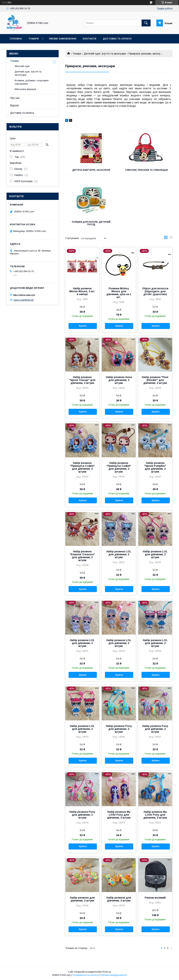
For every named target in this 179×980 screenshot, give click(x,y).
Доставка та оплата (117, 39)
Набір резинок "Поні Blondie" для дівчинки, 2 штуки (155, 380)
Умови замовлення (63, 39)
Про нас (15, 98)
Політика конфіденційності (113, 975)
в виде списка (171, 238)
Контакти (89, 39)
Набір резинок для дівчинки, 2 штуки (82, 899)
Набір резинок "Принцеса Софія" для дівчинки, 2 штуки (82, 467)
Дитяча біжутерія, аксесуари (91, 170)
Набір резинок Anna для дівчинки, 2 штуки (119, 380)
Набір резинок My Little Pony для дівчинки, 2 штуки (119, 815)
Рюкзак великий (155, 898)
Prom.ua (107, 972)
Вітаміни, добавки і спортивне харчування (32, 82)
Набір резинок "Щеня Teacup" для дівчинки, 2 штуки (82, 380)
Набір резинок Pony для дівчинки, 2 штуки (119, 729)
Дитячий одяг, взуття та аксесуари (105, 54)
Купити (83, 326)
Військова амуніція (25, 89)
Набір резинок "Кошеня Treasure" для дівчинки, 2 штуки (82, 556)
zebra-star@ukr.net (23, 300)
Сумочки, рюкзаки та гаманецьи (146, 170)
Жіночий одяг (22, 66)
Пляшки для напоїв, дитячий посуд (91, 223)
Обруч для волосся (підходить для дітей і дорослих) (155, 291)
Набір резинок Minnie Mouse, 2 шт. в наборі (82, 291)
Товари (34, 39)
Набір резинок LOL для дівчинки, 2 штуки (119, 554)
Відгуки (14, 105)
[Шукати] (146, 23)
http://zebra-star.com (24, 295)
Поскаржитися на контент (85, 975)
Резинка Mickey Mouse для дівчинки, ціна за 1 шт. (119, 293)
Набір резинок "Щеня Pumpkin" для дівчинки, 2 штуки (155, 467)
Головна (16, 39)
